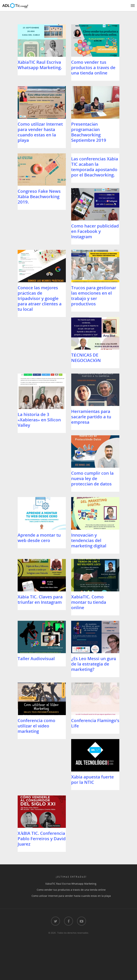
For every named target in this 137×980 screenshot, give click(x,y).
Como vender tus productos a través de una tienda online (93, 67)
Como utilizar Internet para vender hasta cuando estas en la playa (40, 143)
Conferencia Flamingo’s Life (42, 790)
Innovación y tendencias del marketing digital (35, 575)
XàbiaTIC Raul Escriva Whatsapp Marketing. (40, 65)
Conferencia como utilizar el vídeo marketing (90, 720)
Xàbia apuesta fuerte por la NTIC (92, 790)
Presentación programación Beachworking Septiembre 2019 (89, 143)
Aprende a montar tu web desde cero (93, 500)
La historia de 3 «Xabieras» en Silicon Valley (39, 433)
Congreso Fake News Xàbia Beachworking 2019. (39, 212)
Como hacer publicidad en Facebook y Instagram (41, 285)
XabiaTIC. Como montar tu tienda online (35, 647)
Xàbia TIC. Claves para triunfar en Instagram (94, 572)
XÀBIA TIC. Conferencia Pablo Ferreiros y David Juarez (42, 865)
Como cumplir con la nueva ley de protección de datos (39, 502)
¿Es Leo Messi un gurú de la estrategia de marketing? (40, 720)
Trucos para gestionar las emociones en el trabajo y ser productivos (40, 360)
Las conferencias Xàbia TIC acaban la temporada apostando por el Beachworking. (95, 183)
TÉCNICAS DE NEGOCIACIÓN (86, 355)
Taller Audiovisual (90, 642)
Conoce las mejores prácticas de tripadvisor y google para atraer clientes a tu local (93, 290)
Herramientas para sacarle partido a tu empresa (91, 430)
